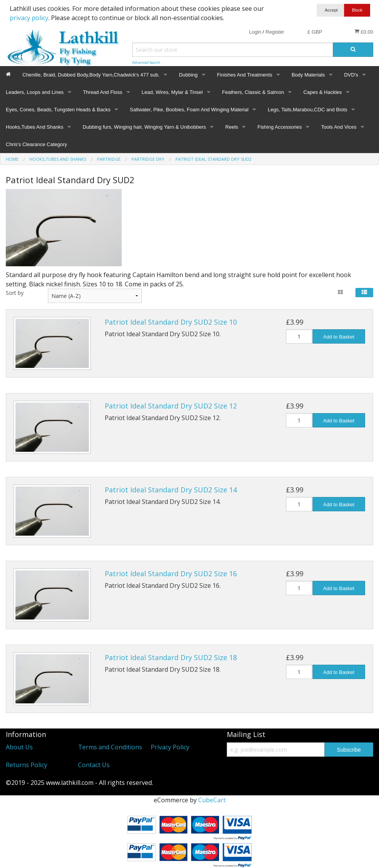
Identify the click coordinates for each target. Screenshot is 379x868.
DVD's (351, 75)
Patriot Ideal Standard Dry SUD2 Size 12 (171, 406)
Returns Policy (26, 765)
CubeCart (212, 800)
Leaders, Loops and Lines (35, 92)
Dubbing (188, 75)
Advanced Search (146, 62)
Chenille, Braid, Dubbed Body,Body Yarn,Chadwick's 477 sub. (91, 75)
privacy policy (29, 18)
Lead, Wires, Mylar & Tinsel (172, 92)
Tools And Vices (339, 127)
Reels (232, 127)
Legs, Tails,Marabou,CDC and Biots (308, 110)
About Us (19, 747)
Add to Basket (339, 337)
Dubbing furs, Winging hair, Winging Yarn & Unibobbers (144, 127)
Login (255, 32)
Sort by (15, 293)
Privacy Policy (170, 747)
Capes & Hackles (323, 92)
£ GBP (315, 32)
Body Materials (308, 75)
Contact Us (94, 765)
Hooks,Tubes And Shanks (35, 127)
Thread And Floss (103, 92)
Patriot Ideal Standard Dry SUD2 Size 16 (171, 574)
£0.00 (364, 32)
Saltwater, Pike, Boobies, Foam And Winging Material (189, 110)
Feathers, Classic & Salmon (253, 92)
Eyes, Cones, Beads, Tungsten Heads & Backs (58, 110)
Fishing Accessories (280, 127)
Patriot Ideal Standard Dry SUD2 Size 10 (171, 322)
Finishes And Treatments (245, 75)
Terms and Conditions (110, 747)
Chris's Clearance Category (37, 144)
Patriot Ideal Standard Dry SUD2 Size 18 (171, 657)
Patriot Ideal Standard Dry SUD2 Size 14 (171, 490)
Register (275, 32)
